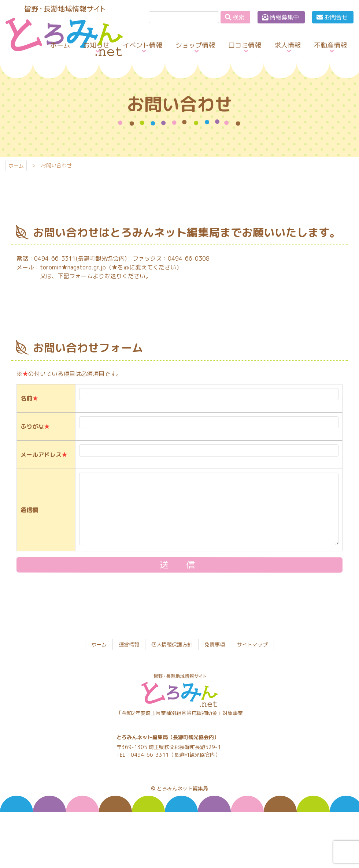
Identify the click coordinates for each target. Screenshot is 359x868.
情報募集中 (284, 17)
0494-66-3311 (150, 755)
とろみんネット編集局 (182, 788)
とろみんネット (58, 56)
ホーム (16, 166)
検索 (238, 17)
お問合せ (336, 17)
